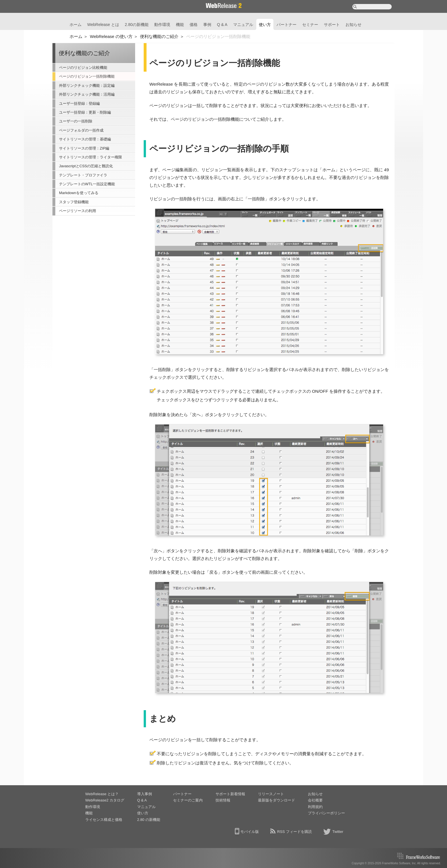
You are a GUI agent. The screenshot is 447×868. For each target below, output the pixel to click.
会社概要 (315, 800)
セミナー (310, 25)
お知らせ (353, 25)
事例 (207, 25)
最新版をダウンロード (277, 800)
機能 (180, 25)
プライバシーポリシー (326, 813)
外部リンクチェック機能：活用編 (87, 94)
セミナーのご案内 (188, 800)
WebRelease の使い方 (111, 36)
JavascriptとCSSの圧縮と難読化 (86, 166)
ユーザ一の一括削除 (76, 121)
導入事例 (145, 794)
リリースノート (271, 794)
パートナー (287, 25)
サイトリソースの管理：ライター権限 (91, 157)
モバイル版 (250, 832)
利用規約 (315, 807)
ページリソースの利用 (78, 211)
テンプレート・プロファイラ (83, 175)
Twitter (338, 832)
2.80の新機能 (137, 25)
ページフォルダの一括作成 (81, 130)
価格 (194, 25)
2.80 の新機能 (149, 820)
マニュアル (243, 25)
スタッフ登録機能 (74, 202)
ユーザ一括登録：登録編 (79, 103)
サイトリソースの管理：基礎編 (85, 139)
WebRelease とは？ (102, 794)
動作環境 (162, 25)
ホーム (76, 25)
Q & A (222, 25)
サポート (332, 25)
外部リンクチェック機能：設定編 (87, 85)
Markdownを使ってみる (79, 193)
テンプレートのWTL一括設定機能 (87, 184)
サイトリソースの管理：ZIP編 (84, 148)
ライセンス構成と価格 (104, 820)
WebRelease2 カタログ (105, 800)
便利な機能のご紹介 (159, 36)
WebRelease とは (103, 25)
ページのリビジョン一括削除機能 (87, 76)
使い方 (265, 25)
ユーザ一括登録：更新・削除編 (85, 112)
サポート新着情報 (230, 794)
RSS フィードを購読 (294, 832)
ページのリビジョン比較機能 (83, 68)
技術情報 (223, 800)
